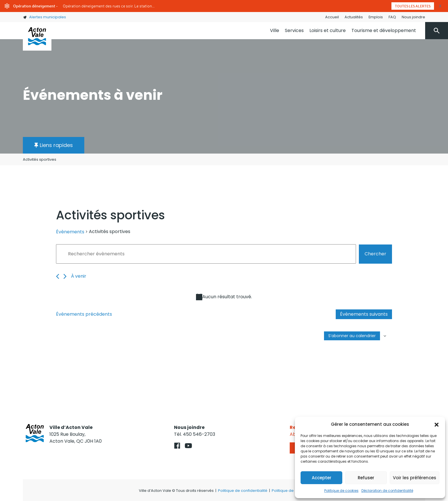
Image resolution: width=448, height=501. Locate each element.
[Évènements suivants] (65, 276)
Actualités (354, 17)
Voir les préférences (415, 478)
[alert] (224, 297)
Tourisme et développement (384, 30)
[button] (437, 424)
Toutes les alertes (413, 6)
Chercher (375, 254)
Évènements (70, 232)
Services (294, 30)
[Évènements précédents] (58, 276)
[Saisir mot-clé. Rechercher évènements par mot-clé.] (206, 254)
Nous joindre (413, 17)
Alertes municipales (44, 17)
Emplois (376, 17)
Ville (275, 30)
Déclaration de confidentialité (387, 491)
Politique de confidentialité (243, 491)
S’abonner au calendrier (352, 336)
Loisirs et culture (328, 30)
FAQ (392, 17)
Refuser (366, 478)
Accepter (322, 478)
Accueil (332, 17)
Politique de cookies (341, 491)
